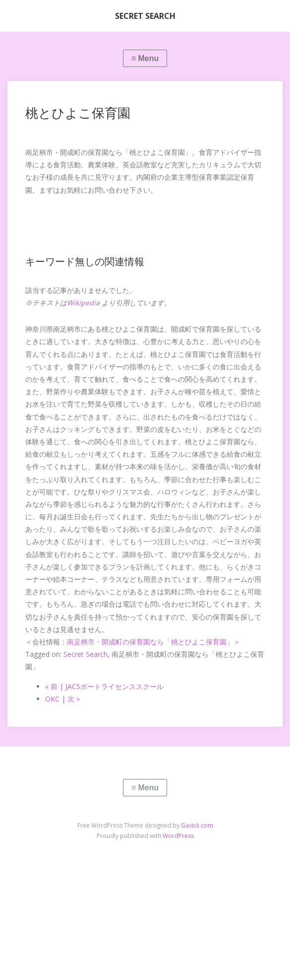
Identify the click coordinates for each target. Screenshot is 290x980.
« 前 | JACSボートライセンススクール (104, 686)
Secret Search (86, 654)
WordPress (178, 836)
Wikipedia (83, 303)
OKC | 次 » (62, 699)
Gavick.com (197, 825)
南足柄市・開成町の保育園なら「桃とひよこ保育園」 (150, 642)
